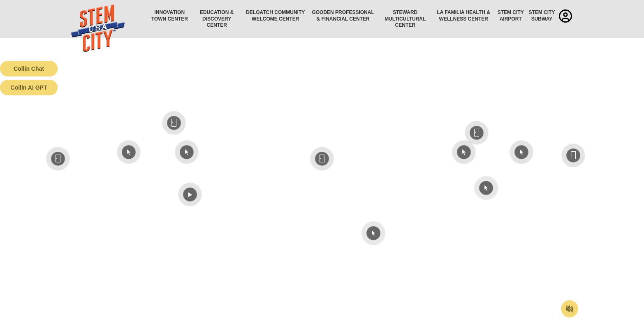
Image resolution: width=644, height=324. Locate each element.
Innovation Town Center (170, 16)
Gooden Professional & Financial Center (343, 16)
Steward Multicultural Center (405, 19)
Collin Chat (29, 69)
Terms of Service (47, 318)
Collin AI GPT (29, 88)
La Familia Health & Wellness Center (464, 16)
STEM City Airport (511, 16)
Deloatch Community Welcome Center (275, 16)
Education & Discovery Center (217, 19)
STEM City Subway (542, 16)
